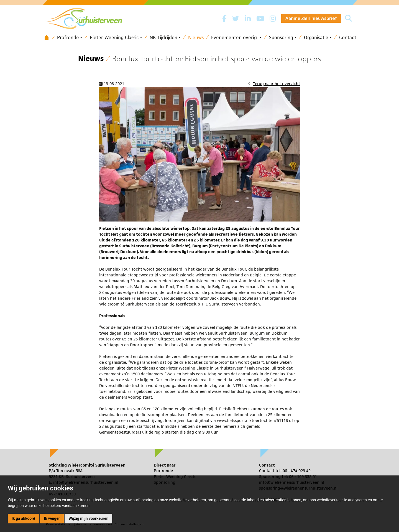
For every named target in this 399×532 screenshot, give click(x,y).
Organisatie (316, 37)
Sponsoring (281, 37)
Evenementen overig (235, 37)
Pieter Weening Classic (114, 37)
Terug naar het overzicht (277, 84)
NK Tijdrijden (163, 37)
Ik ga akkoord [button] (23, 518)
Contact (348, 37)
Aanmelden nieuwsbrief (311, 18)
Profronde (68, 37)
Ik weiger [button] (52, 518)
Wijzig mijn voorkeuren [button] (88, 518)
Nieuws (196, 37)
